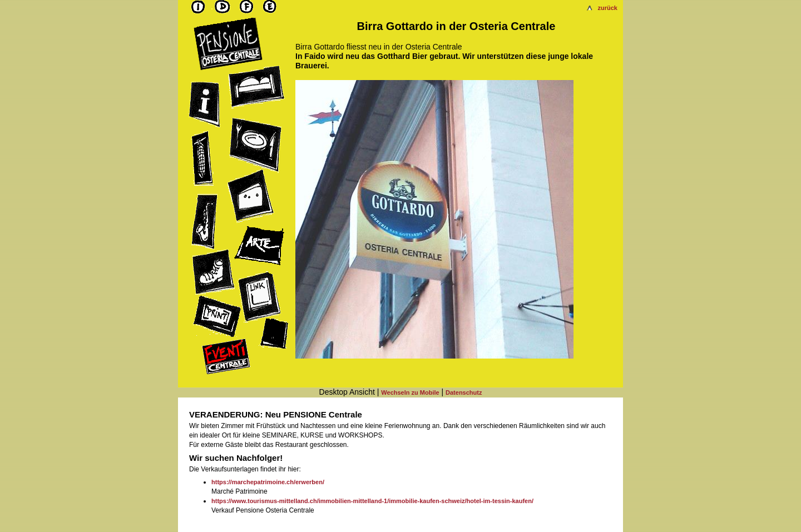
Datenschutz (464, 392)
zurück (608, 8)
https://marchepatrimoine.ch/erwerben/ (268, 482)
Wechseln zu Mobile (410, 392)
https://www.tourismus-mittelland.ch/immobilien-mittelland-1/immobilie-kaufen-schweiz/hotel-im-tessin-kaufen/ (372, 501)
